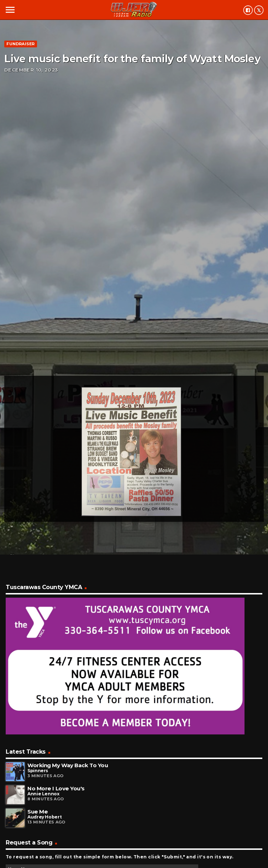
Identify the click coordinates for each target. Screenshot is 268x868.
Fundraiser (20, 44)
